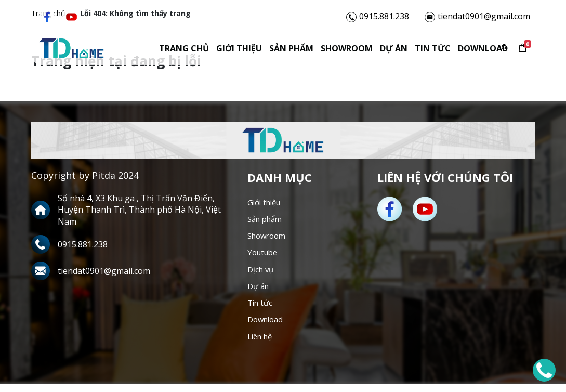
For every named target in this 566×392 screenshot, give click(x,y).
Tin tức (410, 50)
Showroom (324, 50)
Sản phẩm (268, 50)
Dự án (371, 50)
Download (460, 50)
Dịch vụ (262, 273)
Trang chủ (161, 50)
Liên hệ (262, 344)
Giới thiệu (216, 50)
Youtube (264, 256)
